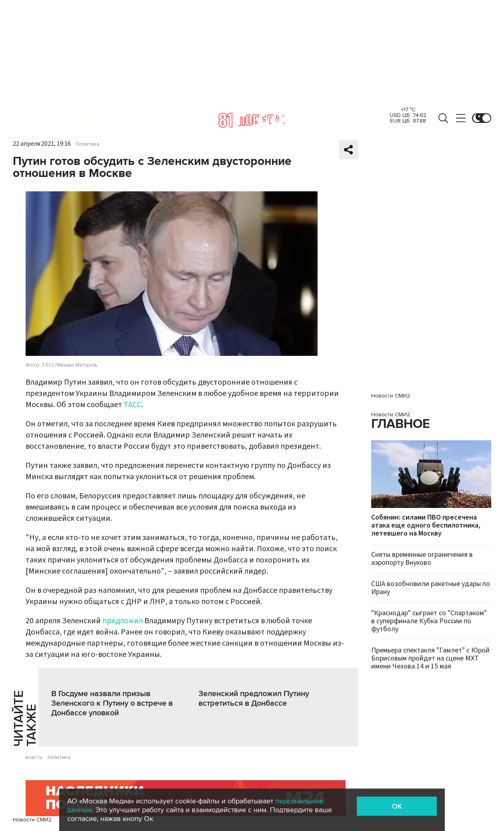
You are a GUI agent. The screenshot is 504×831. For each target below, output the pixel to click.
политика (59, 757)
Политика (88, 144)
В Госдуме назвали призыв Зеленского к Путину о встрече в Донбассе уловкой (112, 703)
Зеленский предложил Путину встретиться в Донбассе (254, 699)
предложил (123, 621)
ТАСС (132, 405)
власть (34, 757)
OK (397, 806)
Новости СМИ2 (32, 820)
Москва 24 (252, 120)
